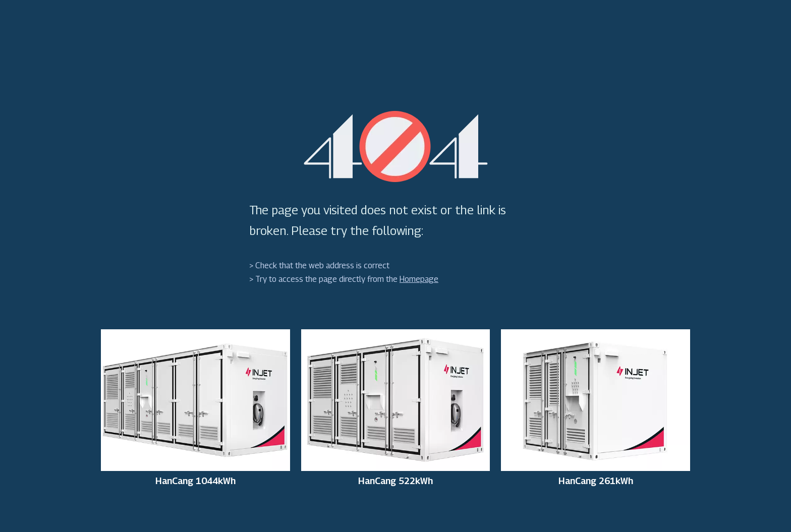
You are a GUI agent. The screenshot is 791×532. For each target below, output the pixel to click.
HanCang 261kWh (596, 481)
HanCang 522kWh (395, 481)
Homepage (419, 279)
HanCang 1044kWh (195, 481)
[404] (396, 146)
